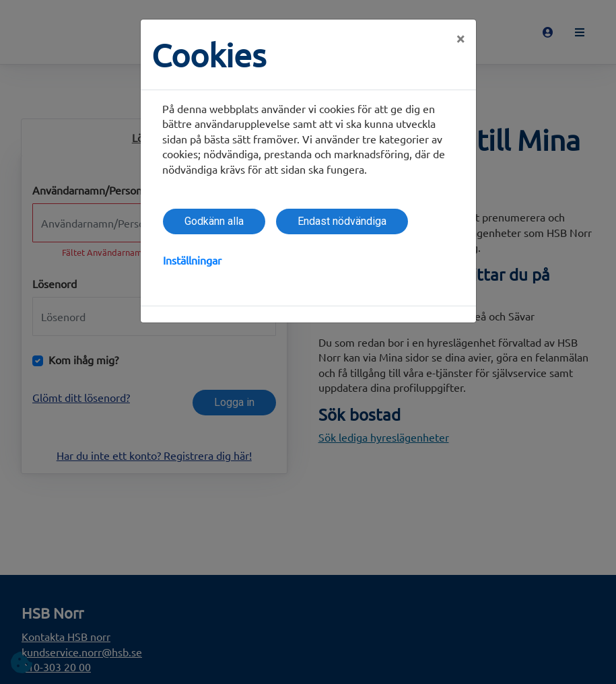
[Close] (460, 38)
